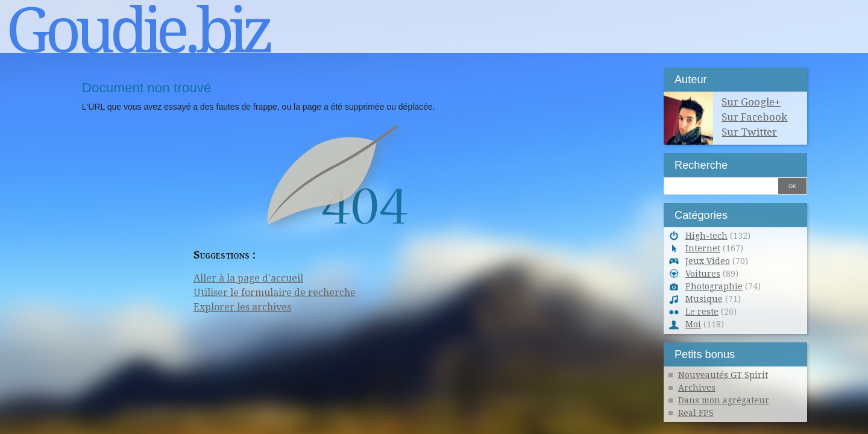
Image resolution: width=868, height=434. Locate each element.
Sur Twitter (749, 132)
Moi (693, 324)
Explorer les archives (242, 307)
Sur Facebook (754, 117)
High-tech (706, 236)
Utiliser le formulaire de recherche (275, 293)
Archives (697, 388)
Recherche (701, 165)
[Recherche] (721, 185)
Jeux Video (708, 261)
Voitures (703, 274)
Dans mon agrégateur (724, 400)
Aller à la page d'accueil (248, 278)
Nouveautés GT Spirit (723, 375)
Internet (703, 248)
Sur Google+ (751, 102)
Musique (704, 299)
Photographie (714, 286)
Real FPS (696, 413)
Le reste (702, 312)
